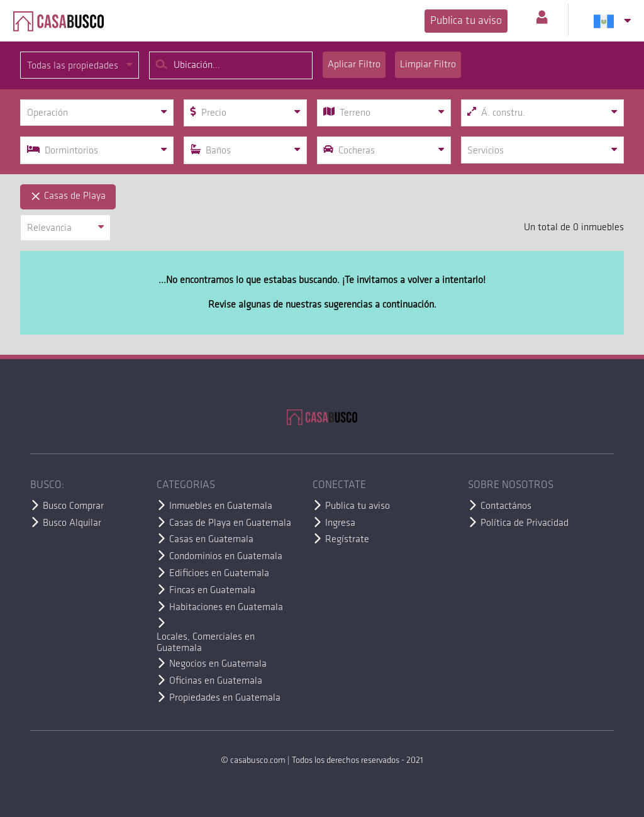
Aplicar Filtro (354, 65)
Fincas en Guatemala (212, 591)
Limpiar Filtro (428, 65)
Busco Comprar (73, 506)
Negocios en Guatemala (218, 664)
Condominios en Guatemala (226, 557)
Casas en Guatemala (211, 540)
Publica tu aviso (466, 21)
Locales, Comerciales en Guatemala (206, 643)
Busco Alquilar (72, 523)
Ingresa (340, 523)
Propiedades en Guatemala (225, 698)
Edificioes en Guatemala (219, 574)
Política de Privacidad (525, 523)
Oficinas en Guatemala (216, 681)
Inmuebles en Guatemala (221, 506)
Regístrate (347, 540)
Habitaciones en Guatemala (226, 608)
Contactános (506, 506)
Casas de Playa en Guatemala (230, 523)
